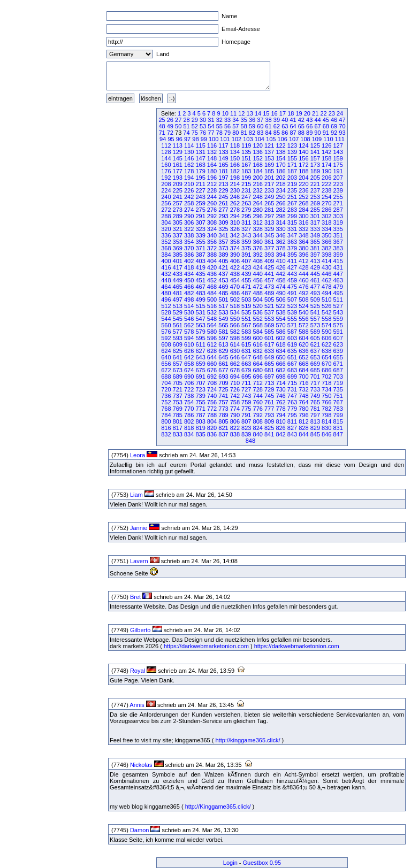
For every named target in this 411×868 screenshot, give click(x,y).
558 (326, 319)
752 (166, 402)
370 (189, 248)
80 (235, 133)
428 (303, 267)
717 (315, 383)
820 (212, 428)
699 (292, 377)
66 (309, 126)
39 (277, 120)
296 (258, 216)
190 (326, 171)
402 (189, 261)
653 (315, 357)
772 (212, 409)
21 (315, 113)
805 (223, 421)
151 (246, 158)
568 (258, 325)
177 (178, 171)
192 (166, 178)
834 (189, 434)
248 (258, 197)
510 (326, 299)
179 (200, 171)
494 (326, 293)
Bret (135, 597)
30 (203, 120)
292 (212, 216)
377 (269, 248)
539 (292, 312)
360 (258, 242)
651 (292, 357)
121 (269, 145)
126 (326, 145)
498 (189, 299)
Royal (138, 671)
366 (326, 242)
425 (269, 267)
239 (338, 190)
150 (235, 158)
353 (178, 242)
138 (280, 152)
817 (178, 428)
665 (269, 364)
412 (303, 261)
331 (292, 229)
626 (189, 351)
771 (200, 409)
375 (246, 248)
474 (280, 287)
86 (285, 133)
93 (342, 133)
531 (200, 312)
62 (277, 126)
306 (189, 222)
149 (223, 158)
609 (178, 344)
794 (280, 415)
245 (223, 197)
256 (166, 203)
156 (303, 158)
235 (292, 190)
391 (246, 255)
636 (303, 351)
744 (258, 396)
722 (189, 389)
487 (246, 293)
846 (326, 434)
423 (246, 267)
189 (315, 171)
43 (309, 120)
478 (326, 287)
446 (326, 274)
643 (200, 357)
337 (178, 235)
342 (235, 235)
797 (315, 415)
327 (246, 229)
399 (338, 255)
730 (280, 389)
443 (292, 274)
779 (292, 409)
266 (280, 203)
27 (178, 120)
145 (178, 158)
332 (303, 229)
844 (303, 434)
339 (200, 235)
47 (342, 120)
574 (326, 325)
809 (269, 421)
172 (303, 165)
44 (317, 120)
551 (246, 319)
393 (269, 255)
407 (246, 261)
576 (166, 332)
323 (200, 229)
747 (292, 396)
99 (204, 139)
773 (223, 409)
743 (246, 396)
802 (189, 421)
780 (303, 409)
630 (235, 351)
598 (235, 338)
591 (338, 332)
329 (269, 229)
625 (178, 351)
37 (260, 120)
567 (246, 325)
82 (252, 133)
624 (166, 351)
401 (178, 261)
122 (280, 145)
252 (303, 197)
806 (235, 421)
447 (338, 274)
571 (292, 325)
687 (338, 370)
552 (258, 319)
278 (235, 210)
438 (235, 274)
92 (334, 133)
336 (166, 235)
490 (280, 293)
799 (338, 415)
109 (317, 139)
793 (269, 415)
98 (195, 139)
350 (326, 235)
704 (166, 383)
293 (223, 216)
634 (280, 351)
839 (246, 434)
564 (212, 325)
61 (269, 126)
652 (303, 357)
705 (178, 383)
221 (315, 184)
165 (223, 165)
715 (292, 383)
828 (303, 428)
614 (235, 344)
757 (223, 402)
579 (200, 332)
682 (280, 370)
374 (235, 248)
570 (280, 325)
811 (292, 421)
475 (292, 287)
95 (171, 139)
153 (269, 158)
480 (166, 293)
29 (195, 120)
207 (338, 178)
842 (280, 434)
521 (269, 306)
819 (200, 428)
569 (269, 325)
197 (223, 178)
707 (200, 383)
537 (269, 312)
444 (303, 274)
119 (246, 145)
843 (292, 434)
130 (189, 152)
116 (212, 145)
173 (315, 165)
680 (258, 370)
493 (315, 293)
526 (326, 306)
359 (246, 242)
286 (326, 210)
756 (212, 402)
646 (235, 357)
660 (212, 364)
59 (252, 126)
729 (269, 389)
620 (303, 344)
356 (212, 242)
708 (212, 383)
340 (212, 235)
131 (200, 152)
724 (212, 389)
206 (326, 178)
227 (200, 190)
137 (269, 152)
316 (303, 222)
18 (291, 113)
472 (258, 287)
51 (186, 126)
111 (340, 139)
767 (338, 402)
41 (293, 120)
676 (212, 370)
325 (223, 229)
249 (269, 197)
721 (178, 389)
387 (200, 255)
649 (269, 357)
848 (250, 441)
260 (212, 203)
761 (269, 402)
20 (307, 113)
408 (258, 261)
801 (178, 421)
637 (315, 351)
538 (280, 312)
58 (244, 126)
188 (303, 171)
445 (315, 274)
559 (338, 319)
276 (212, 210)
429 (315, 267)
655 (338, 357)
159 (338, 158)
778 (280, 409)
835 (200, 434)
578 (189, 332)
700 (303, 377)
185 (269, 171)
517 (223, 306)
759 (246, 402)
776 (258, 409)
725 (223, 389)
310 (235, 222)
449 (178, 280)
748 (303, 396)
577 (178, 332)
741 (223, 396)
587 (292, 332)
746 (280, 396)
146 (189, 158)
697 (269, 377)
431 (338, 267)
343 (246, 235)
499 (200, 299)
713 (269, 383)
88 (301, 133)
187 (292, 171)
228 (212, 190)
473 (269, 287)
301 (315, 216)
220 (303, 184)
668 (303, 364)
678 (235, 370)
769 (178, 409)
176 (166, 171)
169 (269, 165)
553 (269, 319)
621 (315, 344)
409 (269, 261)
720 (166, 389)
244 (212, 197)
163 (200, 165)
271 (338, 203)
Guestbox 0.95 (262, 863)
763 (292, 402)
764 (303, 402)
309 (223, 222)
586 (280, 332)
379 (292, 248)
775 (246, 409)
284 (303, 210)
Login (230, 863)
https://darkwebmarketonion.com (206, 646)
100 (214, 139)
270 (326, 203)
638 (326, 351)
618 (280, 344)
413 (315, 261)
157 (315, 158)
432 (166, 274)
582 (235, 332)
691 (200, 377)
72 (170, 133)
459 (292, 280)
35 (244, 120)
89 (309, 133)
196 (212, 178)
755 (200, 402)
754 (189, 402)
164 (212, 165)
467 (200, 287)
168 (258, 165)
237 (315, 190)
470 (235, 287)
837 (223, 434)
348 (303, 235)
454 (235, 280)
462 (326, 280)
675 (200, 370)
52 (195, 126)
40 (285, 120)
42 (301, 120)
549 (223, 319)
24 (340, 113)
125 (315, 145)
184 (258, 171)
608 (166, 344)
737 (178, 396)
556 (303, 319)
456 (258, 280)
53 (203, 126)
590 (326, 332)
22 (323, 113)
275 (200, 210)
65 (301, 126)
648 (258, 357)
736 (166, 396)
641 (178, 357)
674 (189, 370)
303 (338, 216)
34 (235, 120)
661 (223, 364)
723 (200, 389)
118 (235, 145)
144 (166, 158)
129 (178, 152)
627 (200, 351)
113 (178, 145)
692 (212, 377)
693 (223, 377)
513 (178, 306)
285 (315, 210)
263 (246, 203)
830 (326, 428)
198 (235, 178)
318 (326, 222)
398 (326, 255)
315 (292, 222)
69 (334, 126)
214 (235, 184)
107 (294, 139)
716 (303, 383)
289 (178, 216)
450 (189, 280)
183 (246, 171)
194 (189, 178)
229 (223, 190)
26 (170, 120)
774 (235, 409)
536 (258, 312)
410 (280, 261)
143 (338, 152)
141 (315, 152)
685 (315, 370)
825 (269, 428)
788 (212, 415)
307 (200, 222)
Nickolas (141, 765)
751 (338, 396)
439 (246, 274)
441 (269, 274)
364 (303, 242)
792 (258, 415)
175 (338, 165)
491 (292, 293)
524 (303, 306)
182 (235, 171)
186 (280, 171)
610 (189, 344)
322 (189, 229)
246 (235, 197)
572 (303, 325)
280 (258, 210)
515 (200, 306)
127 (338, 145)
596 (212, 338)
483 (200, 293)
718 (326, 383)
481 (178, 293)
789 (223, 415)
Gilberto (140, 630)
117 (223, 145)
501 (223, 299)
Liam (136, 495)
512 (166, 306)
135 (246, 152)
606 (326, 338)
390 (235, 255)
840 (258, 434)
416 (166, 267)
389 (223, 255)
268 (303, 203)
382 (326, 248)
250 (280, 197)
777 (269, 409)
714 (280, 383)
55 (219, 126)
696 (258, 377)
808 (258, 421)
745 (269, 396)
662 (235, 364)
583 (246, 332)
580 (212, 332)
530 (189, 312)
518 (235, 306)
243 (200, 197)
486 (235, 293)
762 (280, 402)
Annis (137, 705)
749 (315, 396)
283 (292, 210)
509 (315, 299)
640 (166, 357)
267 (292, 203)
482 (189, 293)
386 (189, 255)
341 (223, 235)
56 (227, 126)
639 (338, 351)
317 (315, 222)
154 (280, 158)
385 (178, 255)
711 (246, 383)
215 (246, 184)
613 (223, 344)
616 (258, 344)
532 (212, 312)
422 (235, 267)
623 (338, 344)
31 (211, 120)
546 (189, 319)
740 (212, 396)
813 (315, 421)
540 (303, 312)
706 (189, 383)
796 (303, 415)
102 (237, 139)
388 (212, 255)
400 (166, 261)
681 (269, 370)
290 (189, 216)
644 (212, 357)
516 (212, 306)
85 (277, 133)
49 (170, 126)
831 (338, 428)
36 (252, 120)
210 (189, 184)
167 (246, 165)
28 (186, 120)
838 (235, 434)
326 (235, 229)
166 (235, 165)
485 (223, 293)
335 (338, 229)
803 (200, 421)
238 (326, 190)
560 (166, 325)
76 (203, 133)
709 (223, 383)
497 (178, 299)
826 (280, 428)
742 (235, 396)
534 (235, 312)
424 (258, 267)
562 (189, 325)
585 (269, 332)
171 (292, 165)
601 (269, 338)
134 (235, 152)
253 (315, 197)
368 (166, 248)
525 (315, 306)
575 (338, 325)
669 (315, 364)
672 (166, 370)
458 (280, 280)
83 (260, 133)
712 (258, 383)
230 (235, 190)
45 (326, 120)
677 (223, 370)
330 (280, 229)
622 (326, 344)
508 (303, 299)
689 (178, 377)
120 (258, 145)
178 (189, 171)
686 (326, 370)
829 (315, 428)
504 (258, 299)
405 (223, 261)
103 (248, 139)
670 (326, 364)
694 (235, 377)
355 (200, 242)
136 (258, 152)
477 (315, 287)
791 (246, 415)
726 (235, 389)
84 (268, 133)
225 (178, 190)
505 (269, 299)
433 (178, 274)
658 (189, 364)
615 (246, 344)
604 (303, 338)
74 (186, 133)
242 (189, 197)
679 (246, 370)
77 (211, 133)
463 (338, 280)
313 (269, 222)
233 (269, 190)
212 (212, 184)
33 (227, 120)
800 (166, 421)
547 (200, 319)
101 (225, 139)
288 (166, 216)
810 (280, 421)
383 (338, 248)
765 (315, 402)
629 (223, 351)
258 (189, 203)
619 (292, 344)
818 (189, 428)
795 (292, 415)
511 (338, 299)
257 (178, 203)
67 (317, 126)
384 (166, 255)
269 (315, 203)
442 (280, 274)
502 (235, 299)
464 (166, 287)
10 (225, 113)
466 (189, 287)
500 (212, 299)
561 (178, 325)
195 (200, 178)
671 (338, 364)
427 (292, 267)
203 (292, 178)
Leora (138, 455)
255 (338, 197)
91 (326, 133)
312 (258, 222)
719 (338, 383)
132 (212, 152)
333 (315, 229)
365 (315, 242)
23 (332, 113)
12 (241, 113)
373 (223, 248)
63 (285, 126)
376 (258, 248)
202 (280, 178)
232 (258, 190)
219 (292, 184)
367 (338, 242)
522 (280, 306)
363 (292, 242)
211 (200, 184)
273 (178, 210)
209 (178, 184)
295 (246, 216)
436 (212, 274)
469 (223, 287)
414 (326, 261)
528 (166, 312)
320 (166, 229)
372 (212, 248)
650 (280, 357)
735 (338, 389)
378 (280, 248)
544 (166, 319)
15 (266, 113)
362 (280, 242)
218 (280, 184)
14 (258, 113)
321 (178, 229)
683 (292, 370)
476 (303, 287)
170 (280, 165)
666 (280, 364)
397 (315, 255)
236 (303, 190)
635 (292, 351)
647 (246, 357)
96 (179, 139)
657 (178, 364)
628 (212, 351)
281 (269, 210)
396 (303, 255)
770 (189, 409)
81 (244, 133)
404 (212, 261)
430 (326, 267)
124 (303, 145)
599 (246, 338)
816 (166, 428)
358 (235, 242)
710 (235, 383)
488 (258, 293)
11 (233, 113)
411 (292, 261)
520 (258, 306)
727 (246, 389)
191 (338, 171)
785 (178, 415)
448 (166, 280)
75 (195, 133)
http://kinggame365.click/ (248, 740)
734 (326, 389)
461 (315, 280)
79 (227, 133)
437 (223, 274)
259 (200, 203)
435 (200, 274)
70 (342, 126)
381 (315, 248)
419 (200, 267)
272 (166, 210)
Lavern (139, 561)
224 (166, 190)
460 (303, 280)
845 (315, 434)
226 (189, 190)
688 (166, 377)
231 (246, 190)
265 (269, 203)
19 (299, 113)
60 (260, 126)
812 (303, 421)
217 (269, 184)
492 (303, 293)
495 (338, 293)
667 (292, 364)
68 (326, 126)
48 (162, 126)
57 (235, 126)
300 (303, 216)
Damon (139, 830)
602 (280, 338)
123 (292, 145)
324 (212, 229)
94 (163, 139)
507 (292, 299)
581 (223, 332)
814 (326, 421)
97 (187, 139)
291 (200, 216)
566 (235, 325)
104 (260, 139)
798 (326, 415)
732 (303, 389)
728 (258, 389)
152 (258, 158)
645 (223, 357)
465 (178, 287)
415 (338, 261)
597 (223, 338)
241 (178, 197)
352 (166, 242)
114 (189, 145)
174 (326, 165)
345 (269, 235)
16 (275, 113)
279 (246, 210)
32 (219, 120)
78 (219, 133)
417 (178, 267)
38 (269, 120)
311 (246, 222)
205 (315, 178)
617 (269, 344)
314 (280, 222)
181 (223, 171)
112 (166, 145)
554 (280, 319)
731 (292, 389)
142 (326, 152)
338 (189, 235)
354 (189, 242)
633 (269, 351)
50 (178, 126)
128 (166, 152)
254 (326, 197)
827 (292, 428)
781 (315, 409)
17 (283, 113)
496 (166, 299)
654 (326, 357)
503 (246, 299)
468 (212, 287)
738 (189, 396)
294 (235, 216)
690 (189, 377)
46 (334, 120)
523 (292, 306)
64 (293, 126)
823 (246, 428)
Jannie (139, 528)
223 (338, 184)
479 (338, 287)
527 (338, 306)
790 (235, 415)
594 (189, 338)
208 (166, 184)
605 (315, 338)
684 (303, 370)
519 (246, 306)
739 (200, 396)
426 (280, 267)
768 (166, 409)
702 (326, 377)
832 (166, 434)
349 (315, 235)
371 (200, 248)
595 (200, 338)
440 (258, 274)
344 (258, 235)
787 (200, 415)
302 (326, 216)
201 (269, 178)
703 (338, 377)
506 (280, 299)
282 (280, 210)
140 (303, 152)
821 (223, 428)
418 (189, 267)
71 (162, 133)
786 (189, 415)
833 (178, 434)
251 (292, 197)
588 (303, 332)
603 (292, 338)
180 (212, 171)
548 (212, 319)
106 (282, 139)
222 (326, 184)
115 (200, 145)
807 (246, 421)
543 (338, 312)
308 (212, 222)
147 (200, 158)
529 (178, 312)
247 (246, 197)
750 (326, 396)
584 (258, 332)
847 (338, 434)
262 (235, 203)
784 (166, 415)
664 (258, 364)
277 (223, 210)
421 (223, 267)
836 (212, 434)
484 (212, 293)
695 (246, 377)
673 (178, 370)
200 (258, 178)
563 (200, 325)
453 (223, 280)
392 (258, 255)
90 (317, 133)
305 (178, 222)
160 (166, 165)
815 (338, 421)
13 (250, 113)
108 (305, 139)
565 (223, 325)
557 (315, 319)
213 (223, 184)
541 (315, 312)
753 (178, 402)
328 (258, 229)
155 (292, 158)
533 (223, 312)
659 (200, 364)
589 (315, 332)
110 (328, 139)
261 (223, 203)
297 (269, 216)
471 (246, 287)
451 (200, 280)
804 (212, 421)
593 (178, 338)
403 (200, 261)
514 (189, 306)
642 (189, 357)
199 (246, 178)
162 (189, 165)
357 (223, 242)
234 (280, 190)
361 (269, 242)
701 (315, 377)
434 (189, 274)
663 (246, 364)
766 (326, 402)
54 (211, 126)
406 (235, 261)
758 (235, 402)
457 (269, 280)
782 (326, 409)
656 (166, 364)
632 (258, 351)
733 (315, 389)
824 (258, 428)
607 (338, 338)
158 (326, 158)
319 (338, 222)
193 (178, 178)
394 (280, 255)
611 (200, 344)
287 (338, 210)
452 (212, 280)
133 (223, 152)
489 (269, 293)
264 (258, 203)
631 (246, 351)
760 (258, 402)
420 (212, 267)
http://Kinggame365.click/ (218, 806)
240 (166, 197)
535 (246, 312)
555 (292, 319)
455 (246, 280)
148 (212, 158)
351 (338, 235)
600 (258, 338)
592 (166, 338)
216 (258, 184)
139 (292, 152)
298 (280, 216)
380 (303, 248)
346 (280, 235)
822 (235, 428)
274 (189, 210)
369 (178, 248)
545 (178, 319)
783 (338, 409)
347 (292, 235)
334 (326, 229)
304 (166, 222)
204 (303, 178)
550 (235, 319)
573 (315, 325)
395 (292, 255)
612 (212, 344)
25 (162, 120)
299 (292, 216)
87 (293, 133)
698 (280, 377)
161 (178, 165)
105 (271, 139)
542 (326, 312)
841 (269, 434)
